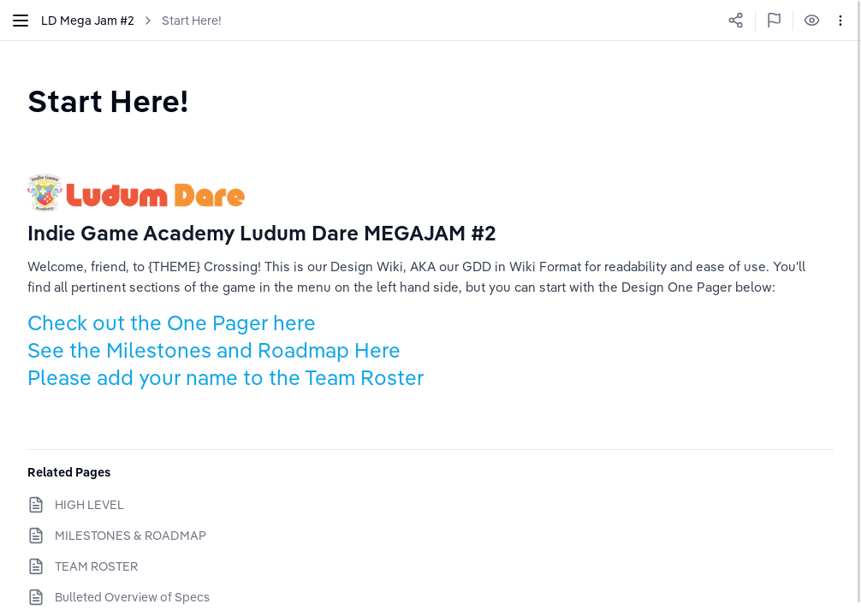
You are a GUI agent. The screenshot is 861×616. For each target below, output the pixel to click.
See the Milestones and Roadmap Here (214, 350)
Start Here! (192, 21)
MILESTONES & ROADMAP (131, 536)
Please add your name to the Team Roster (228, 377)
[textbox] (108, 101)
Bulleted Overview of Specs (132, 597)
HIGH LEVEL (89, 505)
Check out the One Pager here (172, 323)
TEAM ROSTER (96, 566)
